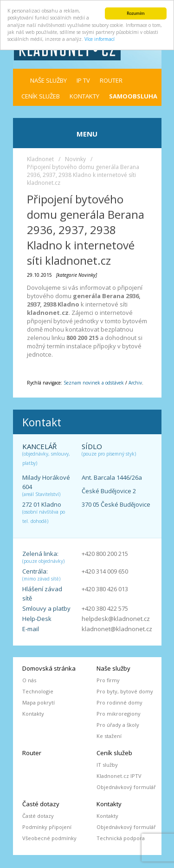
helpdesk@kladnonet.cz (116, 619)
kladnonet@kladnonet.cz (117, 629)
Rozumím (136, 13)
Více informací (100, 39)
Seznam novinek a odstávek (94, 383)
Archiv (135, 383)
